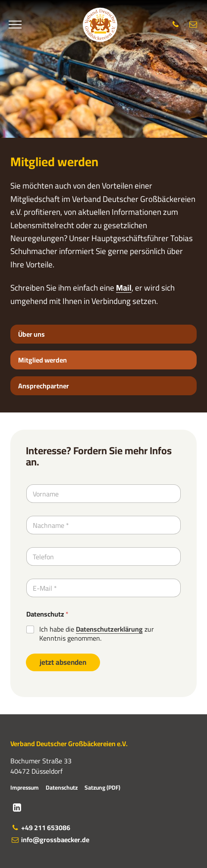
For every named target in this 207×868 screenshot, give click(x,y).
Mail (124, 288)
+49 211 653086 (40, 828)
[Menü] (15, 25)
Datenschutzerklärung (109, 629)
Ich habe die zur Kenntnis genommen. (97, 634)
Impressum (25, 787)
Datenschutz (47, 614)
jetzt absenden (63, 662)
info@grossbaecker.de (50, 840)
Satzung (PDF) (102, 787)
